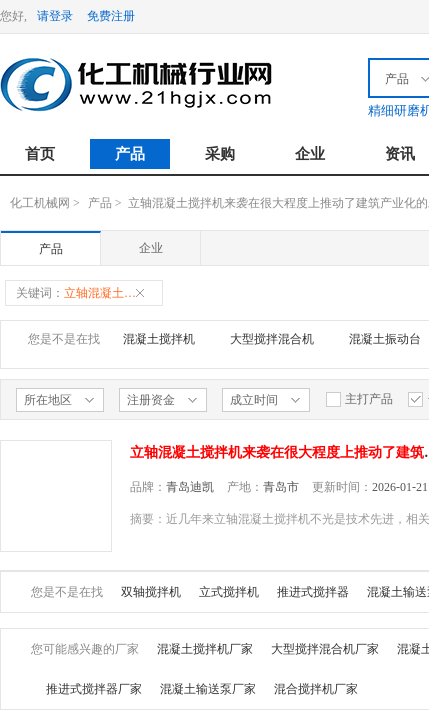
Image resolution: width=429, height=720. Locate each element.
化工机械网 (40, 203)
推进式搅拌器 (313, 592)
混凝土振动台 (385, 339)
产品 (130, 154)
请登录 (55, 16)
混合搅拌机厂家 (316, 689)
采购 (220, 154)
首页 (40, 154)
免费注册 (111, 16)
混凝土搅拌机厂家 (205, 649)
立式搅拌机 (229, 592)
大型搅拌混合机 (272, 339)
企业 (310, 154)
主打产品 (359, 399)
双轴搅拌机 (151, 592)
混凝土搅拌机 (159, 339)
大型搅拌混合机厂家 (325, 649)
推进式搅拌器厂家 (94, 689)
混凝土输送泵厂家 (208, 689)
